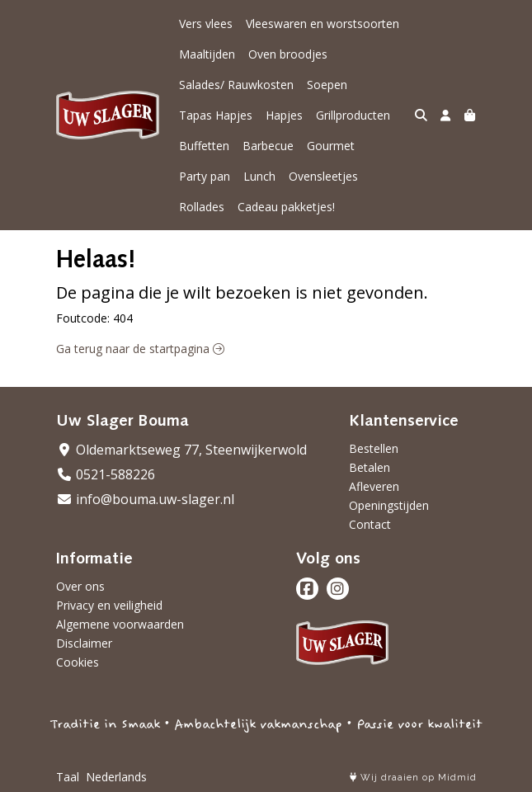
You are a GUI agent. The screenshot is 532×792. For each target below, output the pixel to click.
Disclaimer (84, 643)
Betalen (370, 467)
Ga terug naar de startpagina (140, 349)
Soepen (327, 85)
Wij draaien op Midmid (413, 778)
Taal (68, 777)
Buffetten (204, 146)
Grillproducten (353, 115)
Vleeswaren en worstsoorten (322, 24)
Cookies (78, 662)
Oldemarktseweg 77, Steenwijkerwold (181, 450)
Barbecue (268, 146)
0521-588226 (106, 474)
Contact (370, 524)
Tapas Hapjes (216, 115)
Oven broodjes (288, 54)
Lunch (259, 176)
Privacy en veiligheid (109, 605)
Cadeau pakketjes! (286, 207)
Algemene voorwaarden (120, 624)
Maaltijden (207, 54)
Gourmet (331, 146)
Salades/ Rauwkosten (236, 85)
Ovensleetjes (323, 176)
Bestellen (374, 448)
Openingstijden (389, 505)
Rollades (202, 207)
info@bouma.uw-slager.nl (145, 499)
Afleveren (374, 486)
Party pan (205, 176)
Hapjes (284, 115)
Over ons (80, 586)
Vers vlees (206, 24)
